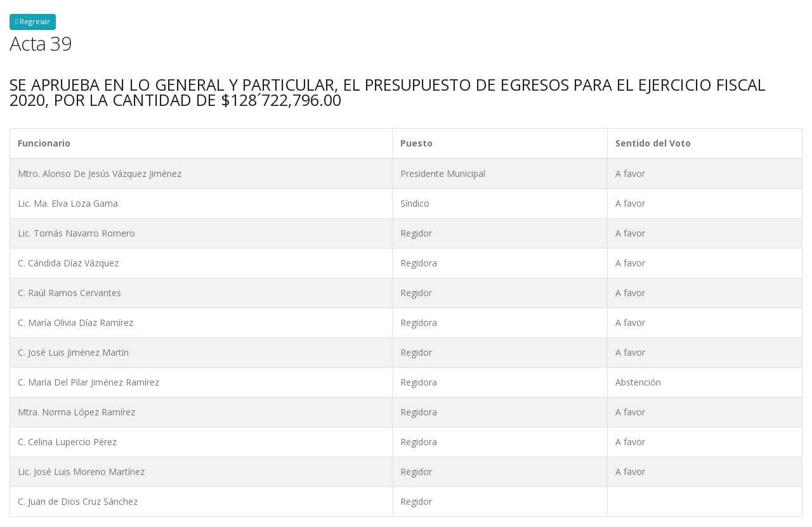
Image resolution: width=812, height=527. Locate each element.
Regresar (33, 21)
